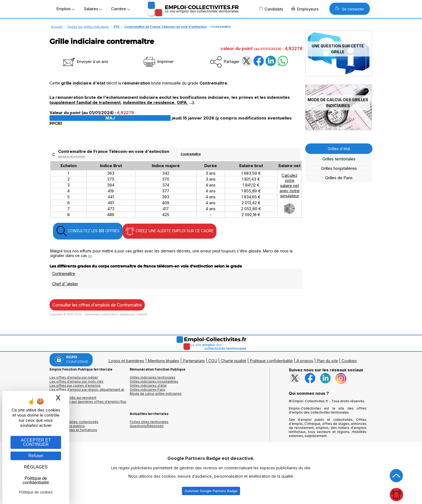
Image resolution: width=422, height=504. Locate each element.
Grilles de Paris (339, 178)
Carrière (120, 9)
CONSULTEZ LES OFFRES (88, 231)
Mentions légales (163, 361)
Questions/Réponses (147, 426)
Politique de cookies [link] (36, 492)
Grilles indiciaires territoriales (153, 377)
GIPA (182, 102)
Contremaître (191, 154)
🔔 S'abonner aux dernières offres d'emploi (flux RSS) (88, 404)
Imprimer (158, 61)
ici (90, 255)
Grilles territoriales (339, 159)
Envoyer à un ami (85, 61)
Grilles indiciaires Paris (147, 390)
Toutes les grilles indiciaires (88, 27)
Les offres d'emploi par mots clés (76, 381)
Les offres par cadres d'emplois (75, 385)
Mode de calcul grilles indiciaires (156, 394)
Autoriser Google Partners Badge (211, 491)
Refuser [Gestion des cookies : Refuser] (36, 456)
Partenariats (194, 361)
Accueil (57, 27)
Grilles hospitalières (339, 168)
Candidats (271, 9)
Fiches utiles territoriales (149, 422)
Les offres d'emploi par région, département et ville (87, 392)
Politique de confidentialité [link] (36, 480)
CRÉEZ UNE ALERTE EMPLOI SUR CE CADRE (169, 231)
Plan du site (327, 361)
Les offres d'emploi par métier (74, 377)
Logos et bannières (126, 361)
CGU (213, 361)
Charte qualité (233, 361)
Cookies (349, 361)
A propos (305, 361)
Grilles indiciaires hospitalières (154, 381)
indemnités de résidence (149, 102)
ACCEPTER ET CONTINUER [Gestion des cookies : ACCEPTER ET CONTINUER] (36, 442)
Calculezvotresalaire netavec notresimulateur (290, 193)
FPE (117, 27)
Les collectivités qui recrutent (73, 398)
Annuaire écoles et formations (73, 430)
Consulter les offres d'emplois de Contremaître (97, 305)
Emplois (65, 9)
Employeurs (305, 9)
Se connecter (349, 9)
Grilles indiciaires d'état (148, 385)
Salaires (93, 9)
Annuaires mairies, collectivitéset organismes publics (74, 424)
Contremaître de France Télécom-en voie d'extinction (166, 27)
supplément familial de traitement (86, 102)
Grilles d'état (339, 149)
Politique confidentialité (271, 361)
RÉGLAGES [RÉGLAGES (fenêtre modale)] (36, 467)
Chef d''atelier (65, 284)
